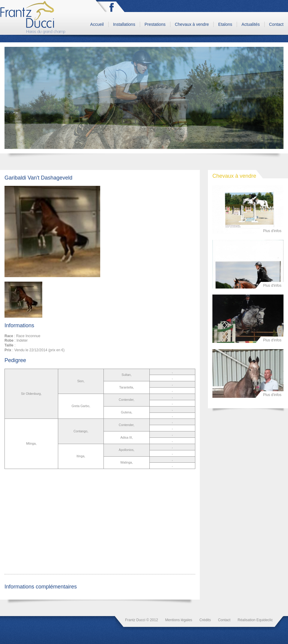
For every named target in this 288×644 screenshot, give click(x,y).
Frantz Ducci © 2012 (142, 620)
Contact (276, 24)
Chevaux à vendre (192, 24)
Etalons (225, 24)
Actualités (251, 24)
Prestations (155, 24)
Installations (124, 24)
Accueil (97, 24)
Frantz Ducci (33, 17)
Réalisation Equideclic (255, 620)
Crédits (205, 620)
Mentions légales (179, 620)
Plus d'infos (272, 231)
